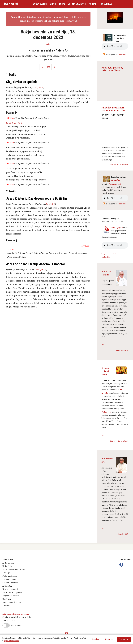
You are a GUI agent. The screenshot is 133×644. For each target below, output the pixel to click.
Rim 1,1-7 (51, 204)
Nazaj (42, 67)
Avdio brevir (8, 559)
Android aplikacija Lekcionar (15, 569)
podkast (122, 55)
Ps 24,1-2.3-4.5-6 (14, 123)
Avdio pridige (8, 563)
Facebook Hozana (122, 565)
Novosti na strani (10, 589)
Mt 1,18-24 (41, 270)
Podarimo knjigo (10, 576)
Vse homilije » (106, 257)
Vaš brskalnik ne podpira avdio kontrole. (115, 198)
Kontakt (93, 4)
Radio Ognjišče (117, 227)
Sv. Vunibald (116, 180)
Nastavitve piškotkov (12, 602)
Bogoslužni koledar (11, 596)
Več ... (103, 345)
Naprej (54, 67)
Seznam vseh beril (10, 583)
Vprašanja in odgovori (12, 592)
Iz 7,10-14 (39, 87)
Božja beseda (40, 4)
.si (10, 4)
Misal (62, 4)
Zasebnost (7, 599)
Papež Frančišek (122, 350)
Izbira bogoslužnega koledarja (16, 614)
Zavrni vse (96, 639)
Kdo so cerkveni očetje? (119, 441)
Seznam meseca (9, 579)
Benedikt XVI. (123, 534)
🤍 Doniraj (106, 4)
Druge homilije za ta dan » (110, 254)
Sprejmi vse (124, 639)
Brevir (53, 4)
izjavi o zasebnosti (12, 641)
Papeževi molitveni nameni (119, 164)
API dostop (7, 586)
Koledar (49, 67)
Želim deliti (7, 566)
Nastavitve (109, 639)
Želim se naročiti (77, 4)
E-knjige (6, 573)
